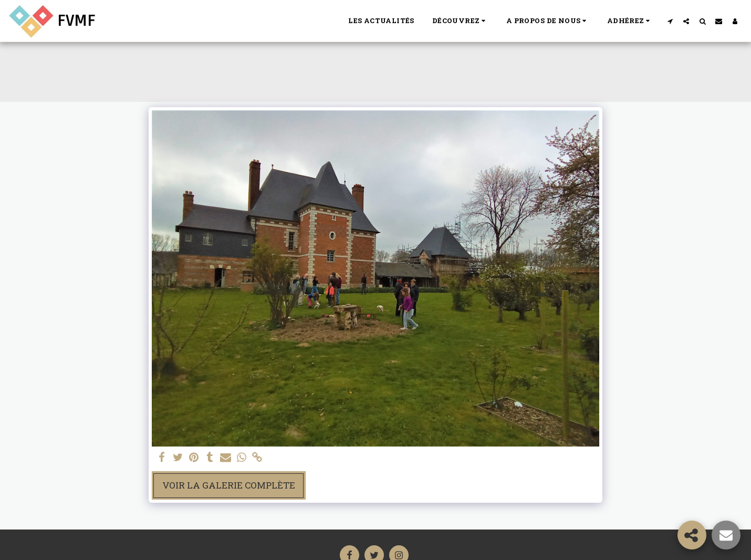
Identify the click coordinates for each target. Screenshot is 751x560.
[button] (460, 21)
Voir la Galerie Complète (229, 485)
